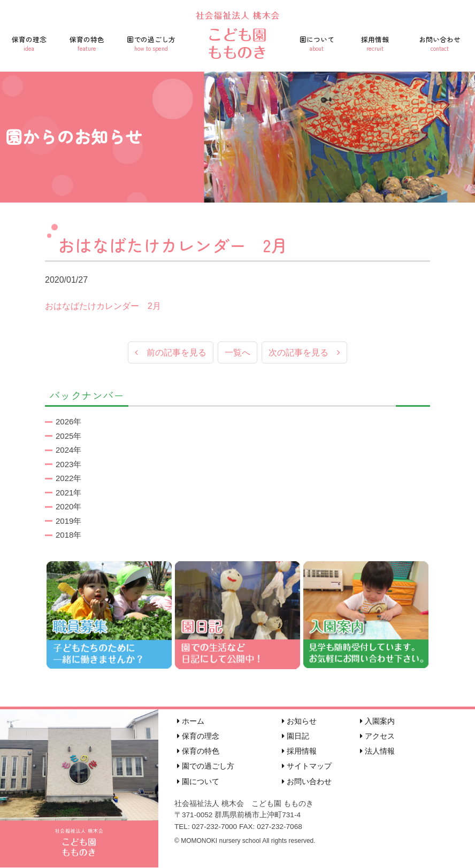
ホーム (191, 722)
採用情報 (375, 43)
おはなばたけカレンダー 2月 (103, 306)
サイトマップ (307, 766)
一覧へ (237, 353)
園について (317, 43)
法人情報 (377, 751)
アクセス (377, 737)
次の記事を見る (304, 353)
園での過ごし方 (151, 43)
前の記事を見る (171, 353)
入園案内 (377, 722)
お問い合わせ (439, 43)
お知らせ (299, 722)
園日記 (296, 737)
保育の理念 (29, 43)
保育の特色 (87, 43)
